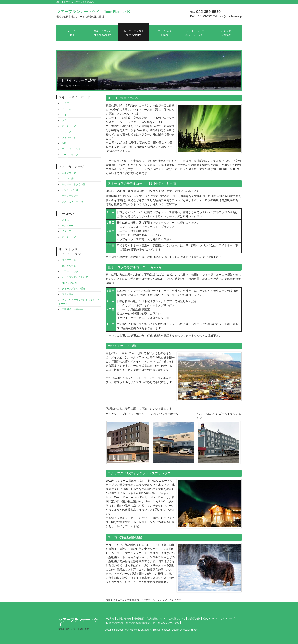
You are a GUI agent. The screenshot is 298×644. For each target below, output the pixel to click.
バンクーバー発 (70, 190)
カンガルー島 (69, 266)
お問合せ (226, 33)
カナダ (65, 103)
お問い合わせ (124, 619)
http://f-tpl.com (191, 630)
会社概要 (139, 619)
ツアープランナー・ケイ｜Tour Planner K (93, 14)
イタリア (67, 132)
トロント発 (68, 179)
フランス (67, 120)
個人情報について (156, 619)
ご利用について (177, 619)
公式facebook (210, 619)
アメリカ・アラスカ (72, 202)
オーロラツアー (70, 196)
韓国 (64, 143)
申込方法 (109, 619)
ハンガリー (68, 226)
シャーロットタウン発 (74, 184)
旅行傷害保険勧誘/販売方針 (140, 623)
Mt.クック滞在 (69, 283)
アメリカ (67, 109)
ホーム (72, 33)
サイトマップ (228, 619)
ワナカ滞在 (68, 294)
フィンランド (69, 138)
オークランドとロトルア (75, 277)
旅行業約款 (194, 619)
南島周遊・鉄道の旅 (72, 309)
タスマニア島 (69, 260)
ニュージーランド (71, 149)
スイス (65, 115)
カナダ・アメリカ (134, 33)
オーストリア (69, 126)
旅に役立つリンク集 (169, 623)
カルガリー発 (69, 173)
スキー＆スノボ (103, 33)
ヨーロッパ (164, 33)
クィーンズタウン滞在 (74, 289)
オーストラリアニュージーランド (195, 33)
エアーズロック (70, 271)
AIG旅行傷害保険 (114, 623)
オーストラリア (70, 155)
